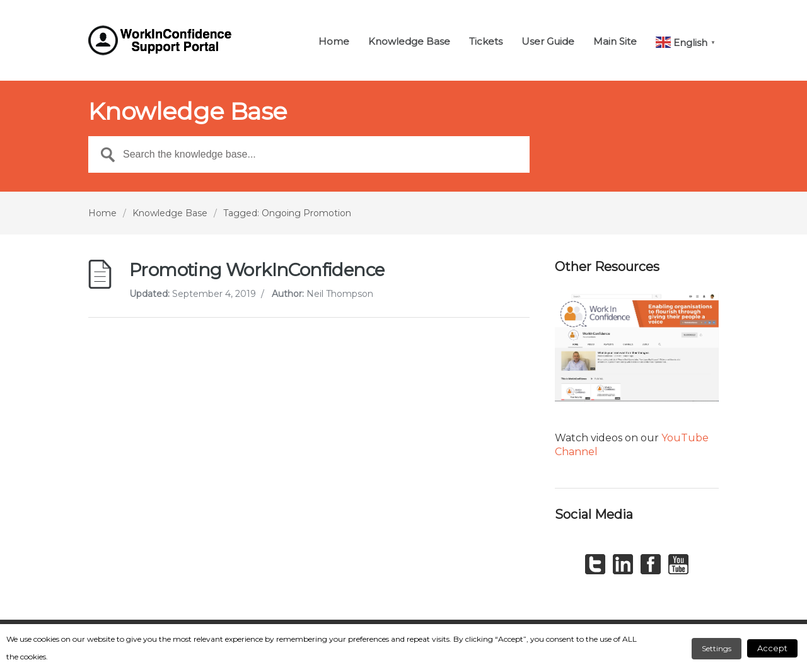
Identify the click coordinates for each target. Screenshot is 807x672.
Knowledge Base (409, 42)
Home (334, 42)
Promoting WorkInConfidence (257, 270)
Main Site (615, 42)
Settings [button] (717, 648)
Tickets (486, 42)
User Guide (548, 42)
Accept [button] (772, 648)
